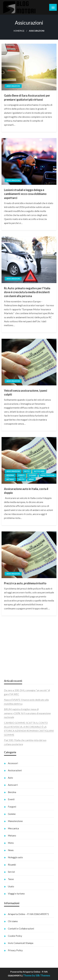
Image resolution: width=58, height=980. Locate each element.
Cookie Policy (15, 936)
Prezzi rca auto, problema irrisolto (25, 583)
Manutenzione (47, 475)
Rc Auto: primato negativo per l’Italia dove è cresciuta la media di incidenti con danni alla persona (27, 292)
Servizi (11, 872)
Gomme (32, 475)
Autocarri (39, 471)
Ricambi (12, 865)
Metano (10, 479)
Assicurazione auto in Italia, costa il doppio (26, 491)
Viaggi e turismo (16, 894)
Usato (11, 886)
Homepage (19, 31)
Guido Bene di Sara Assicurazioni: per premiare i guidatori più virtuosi (27, 97)
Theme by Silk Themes (37, 975)
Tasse (11, 879)
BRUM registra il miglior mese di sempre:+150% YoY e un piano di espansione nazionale (27, 713)
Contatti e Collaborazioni (21, 929)
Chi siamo (13, 921)
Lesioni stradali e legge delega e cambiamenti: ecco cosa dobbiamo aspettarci (25, 194)
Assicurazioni (13, 86)
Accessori (13, 763)
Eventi (21, 475)
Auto (27, 471)
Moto (21, 479)
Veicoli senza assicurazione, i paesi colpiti (26, 392)
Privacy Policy (15, 950)
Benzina (10, 475)
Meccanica (13, 828)
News (31, 479)
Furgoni (12, 807)
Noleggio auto (15, 857)
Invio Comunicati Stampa (21, 943)
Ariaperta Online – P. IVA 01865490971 (28, 914)
